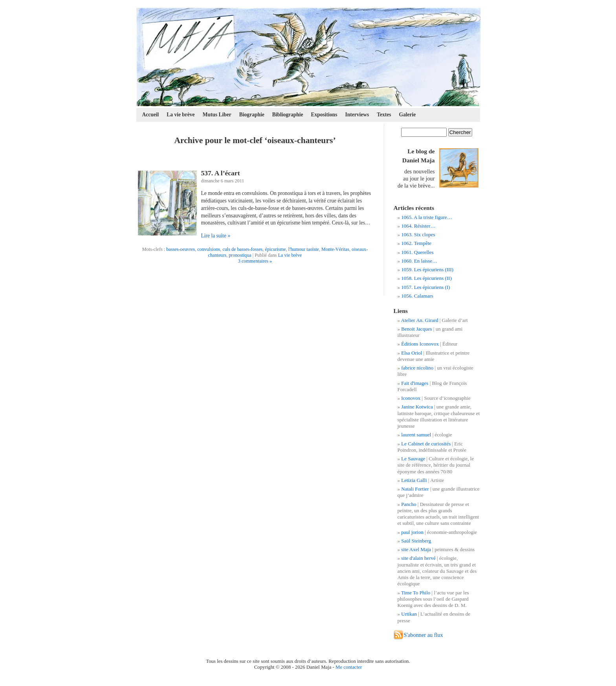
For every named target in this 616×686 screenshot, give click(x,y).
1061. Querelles (417, 252)
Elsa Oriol (412, 353)
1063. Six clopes (418, 234)
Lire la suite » (216, 236)
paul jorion (412, 532)
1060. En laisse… (419, 261)
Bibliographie (288, 115)
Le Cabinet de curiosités (426, 444)
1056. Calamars (417, 296)
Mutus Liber (217, 115)
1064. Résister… (418, 226)
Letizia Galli (414, 480)
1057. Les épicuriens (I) (425, 287)
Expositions (324, 115)
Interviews (357, 115)
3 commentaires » (255, 261)
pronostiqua (240, 255)
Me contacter (349, 667)
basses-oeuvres (181, 249)
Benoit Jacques (416, 329)
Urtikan (409, 614)
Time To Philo (416, 593)
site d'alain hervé (418, 558)
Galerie (408, 115)
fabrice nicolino (417, 368)
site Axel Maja (416, 549)
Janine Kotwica (417, 407)
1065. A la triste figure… (427, 217)
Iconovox (411, 398)
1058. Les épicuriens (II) (426, 278)
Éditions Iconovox (420, 344)
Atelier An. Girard (420, 320)
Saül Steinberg (416, 541)
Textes (384, 115)
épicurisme (275, 249)
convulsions (209, 249)
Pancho (409, 504)
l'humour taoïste (304, 249)
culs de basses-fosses (242, 249)
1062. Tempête (416, 243)
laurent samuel (416, 435)
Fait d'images (415, 383)
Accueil (151, 115)
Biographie (252, 115)
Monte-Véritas (335, 249)
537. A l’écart (221, 173)
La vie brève (181, 115)
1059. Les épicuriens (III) (427, 269)
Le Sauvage (413, 459)
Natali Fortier (415, 489)
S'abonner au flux (423, 635)
